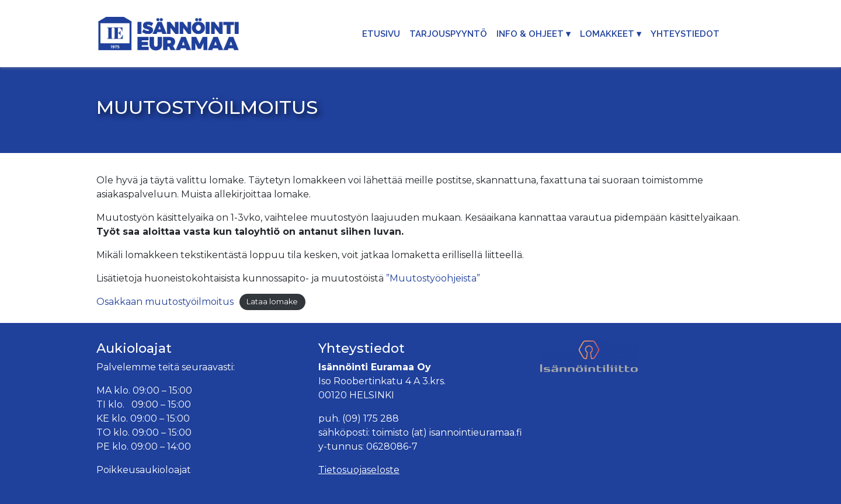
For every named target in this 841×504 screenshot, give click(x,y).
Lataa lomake (272, 302)
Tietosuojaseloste (359, 470)
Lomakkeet (607, 34)
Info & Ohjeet (530, 34)
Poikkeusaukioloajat (144, 470)
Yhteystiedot (685, 34)
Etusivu (381, 34)
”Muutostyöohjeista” (433, 278)
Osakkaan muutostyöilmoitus (165, 302)
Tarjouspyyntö (448, 34)
